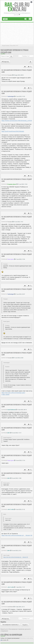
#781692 (4, 184)
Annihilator (10, 607)
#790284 (4, 410)
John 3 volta (11, 509)
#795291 (4, 587)
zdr (1, 640)
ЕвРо (9, 433)
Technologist (11, 96)
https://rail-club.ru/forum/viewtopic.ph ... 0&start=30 (17, 535)
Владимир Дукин (12, 184)
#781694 (4, 222)
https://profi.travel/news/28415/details (13, 131)
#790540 (4, 460)
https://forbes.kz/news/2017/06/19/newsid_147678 (17, 121)
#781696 (4, 259)
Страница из (26, 56)
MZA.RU (17, 9)
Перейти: (3, 622)
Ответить (5, 62)
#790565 (4, 509)
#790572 (4, 550)
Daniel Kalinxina (11, 410)
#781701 (4, 294)
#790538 (4, 433)
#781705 (4, 358)
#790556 (4, 478)
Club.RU (17, 5)
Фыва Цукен (11, 259)
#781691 (4, 96)
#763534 (4, 75)
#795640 (4, 607)
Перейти (25, 625)
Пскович (10, 75)
